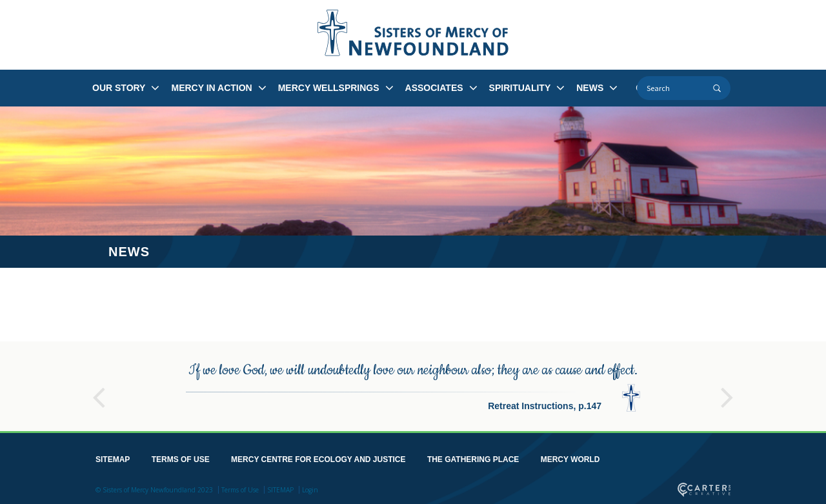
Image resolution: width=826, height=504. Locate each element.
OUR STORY (119, 88)
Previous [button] (99, 392)
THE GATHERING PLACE (473, 459)
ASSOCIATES (434, 88)
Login (310, 490)
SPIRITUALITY (520, 88)
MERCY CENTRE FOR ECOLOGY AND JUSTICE (318, 459)
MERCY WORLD (570, 459)
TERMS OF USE (181, 459)
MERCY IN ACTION (211, 88)
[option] (413, 386)
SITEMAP (113, 459)
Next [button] (727, 392)
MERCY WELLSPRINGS (329, 88)
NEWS (590, 88)
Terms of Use (240, 490)
